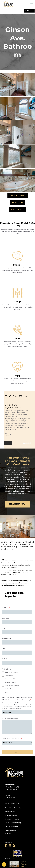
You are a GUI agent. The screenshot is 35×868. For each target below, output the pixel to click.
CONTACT (29, 11)
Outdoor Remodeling (11, 826)
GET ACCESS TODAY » (18, 504)
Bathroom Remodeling (12, 819)
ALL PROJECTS (17, 202)
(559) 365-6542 (10, 797)
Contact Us (8, 834)
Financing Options (10, 830)
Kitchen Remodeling (11, 815)
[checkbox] (17, 682)
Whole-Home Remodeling (13, 808)
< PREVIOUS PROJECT (18, 195)
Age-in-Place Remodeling (13, 823)
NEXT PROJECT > (17, 209)
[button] (6, 443)
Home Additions (10, 811)
